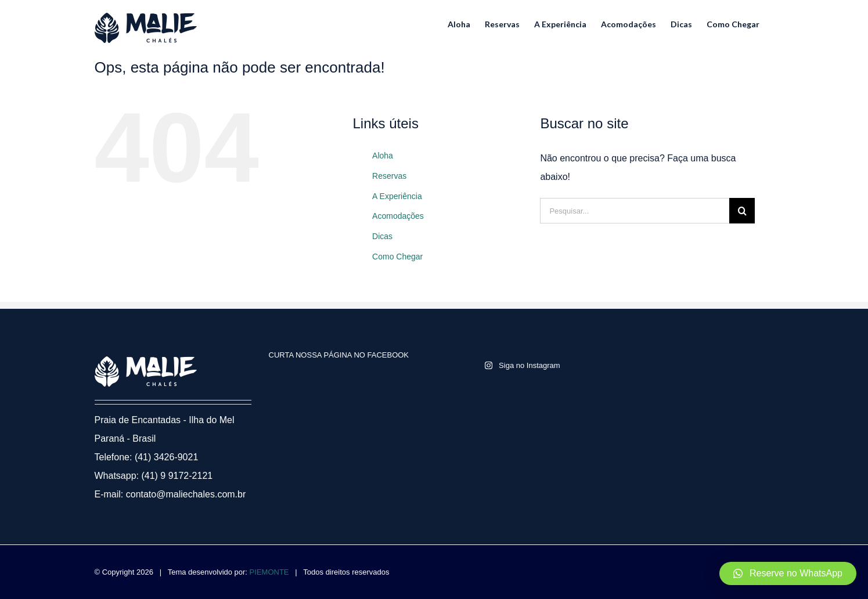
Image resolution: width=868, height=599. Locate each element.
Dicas (382, 236)
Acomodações (398, 216)
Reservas (389, 176)
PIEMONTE (269, 572)
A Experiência (397, 196)
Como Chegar (397, 257)
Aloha (383, 156)
